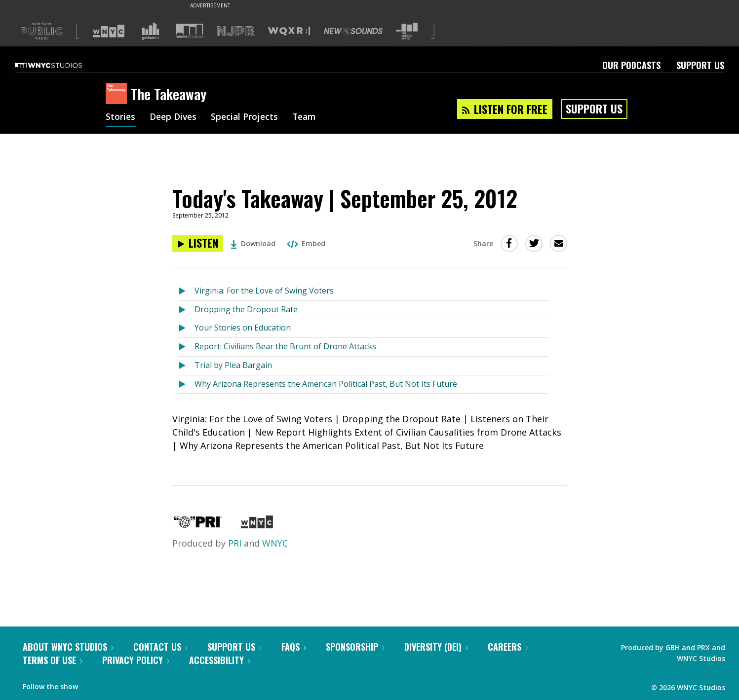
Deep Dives (175, 117)
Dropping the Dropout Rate (246, 309)
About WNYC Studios (68, 647)
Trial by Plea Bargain (233, 365)
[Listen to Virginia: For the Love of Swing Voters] (186, 291)
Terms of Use (53, 660)
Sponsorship (355, 647)
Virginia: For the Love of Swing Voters (264, 291)
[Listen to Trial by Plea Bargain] (186, 366)
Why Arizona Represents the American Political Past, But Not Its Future (326, 384)
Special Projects (248, 117)
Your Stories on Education (243, 328)
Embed (306, 243)
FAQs (294, 647)
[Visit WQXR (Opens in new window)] (289, 31)
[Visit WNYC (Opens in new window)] (109, 31)
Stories (121, 117)
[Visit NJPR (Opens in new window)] (236, 31)
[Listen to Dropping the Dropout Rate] (186, 310)
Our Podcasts (631, 65)
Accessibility (220, 660)
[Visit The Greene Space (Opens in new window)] (407, 31)
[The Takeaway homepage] (118, 94)
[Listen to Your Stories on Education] (186, 328)
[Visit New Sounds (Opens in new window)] (353, 31)
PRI (235, 543)
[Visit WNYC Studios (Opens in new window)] (190, 31)
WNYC (275, 543)
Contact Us (160, 647)
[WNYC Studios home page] (61, 65)
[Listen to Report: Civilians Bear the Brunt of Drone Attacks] (186, 347)
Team (309, 117)
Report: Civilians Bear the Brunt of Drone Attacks (285, 346)
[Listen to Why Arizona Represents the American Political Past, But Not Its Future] (186, 385)
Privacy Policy (136, 660)
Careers (508, 647)
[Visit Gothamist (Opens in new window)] (151, 31)
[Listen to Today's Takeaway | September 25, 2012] (198, 243)
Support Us (700, 65)
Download (253, 243)
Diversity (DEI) (436, 647)
